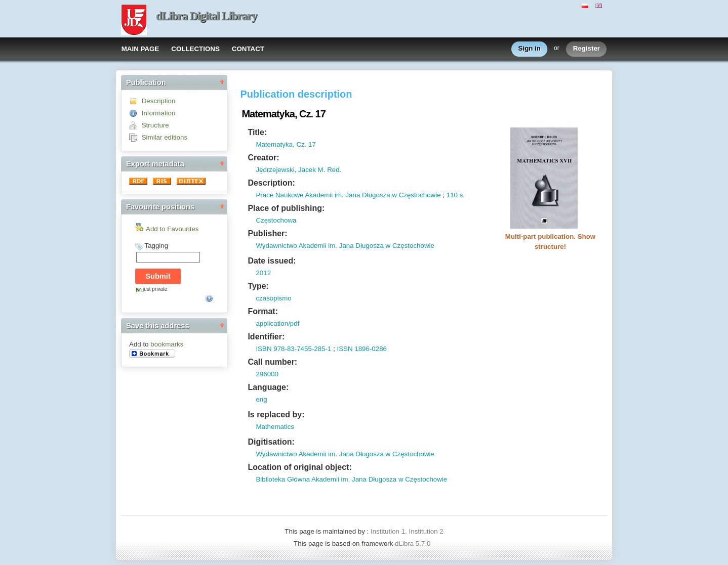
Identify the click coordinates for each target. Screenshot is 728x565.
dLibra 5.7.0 (414, 544)
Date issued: (272, 261)
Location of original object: (299, 467)
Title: (257, 132)
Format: (263, 311)
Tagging (156, 246)
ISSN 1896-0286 (362, 349)
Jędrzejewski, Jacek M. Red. (298, 170)
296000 (267, 374)
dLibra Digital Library (207, 16)
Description (159, 101)
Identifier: (266, 337)
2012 (263, 273)
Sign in (530, 49)
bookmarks (167, 344)
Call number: (272, 362)
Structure (155, 125)
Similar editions (165, 137)
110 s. (456, 195)
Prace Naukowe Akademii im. (299, 195)
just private (155, 289)
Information (159, 113)
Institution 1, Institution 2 (407, 531)
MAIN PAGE (140, 49)
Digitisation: (271, 442)
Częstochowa (276, 220)
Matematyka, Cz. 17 (286, 144)
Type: (258, 286)
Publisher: (267, 233)
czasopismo (273, 298)
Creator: (263, 158)
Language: (268, 387)
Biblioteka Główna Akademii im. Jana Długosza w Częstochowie (351, 479)
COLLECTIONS (195, 49)
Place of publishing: (286, 208)
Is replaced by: (276, 415)
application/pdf (277, 323)
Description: (271, 183)
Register (587, 49)
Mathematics (275, 427)
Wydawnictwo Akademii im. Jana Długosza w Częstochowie (345, 246)
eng (261, 399)
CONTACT (248, 49)
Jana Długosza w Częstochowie (392, 195)
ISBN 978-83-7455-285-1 (293, 349)
